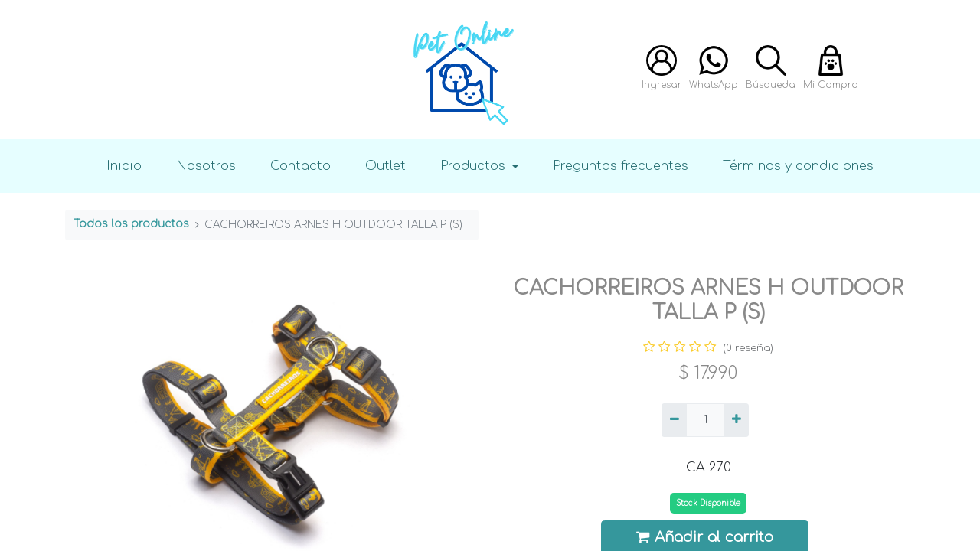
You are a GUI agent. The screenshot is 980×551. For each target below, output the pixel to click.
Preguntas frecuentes (621, 166)
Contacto (301, 166)
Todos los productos (131, 224)
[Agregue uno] (736, 420)
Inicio (124, 166)
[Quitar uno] (674, 420)
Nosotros (206, 166)
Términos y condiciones (798, 166)
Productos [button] (475, 166)
